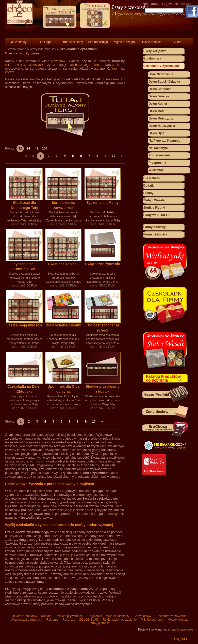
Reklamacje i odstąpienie (120, 620)
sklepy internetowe (180, 630)
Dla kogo (45, 42)
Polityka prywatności (69, 616)
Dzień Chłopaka (160, 89)
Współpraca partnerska (26, 620)
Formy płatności (155, 234)
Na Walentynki (159, 148)
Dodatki (149, 186)
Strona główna (17, 49)
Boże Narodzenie (161, 74)
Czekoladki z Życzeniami (161, 66)
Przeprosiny (158, 163)
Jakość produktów (25, 616)
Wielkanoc (156, 170)
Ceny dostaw (142, 616)
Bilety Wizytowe (155, 51)
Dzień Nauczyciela (162, 126)
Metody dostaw (177, 620)
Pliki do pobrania (152, 620)
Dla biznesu (152, 178)
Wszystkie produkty (43, 49)
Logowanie (170, 4)
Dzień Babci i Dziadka (164, 82)
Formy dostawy (155, 227)
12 (20, 148)
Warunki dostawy (118, 616)
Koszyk (186, 4)
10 (113, 156)
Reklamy (52, 620)
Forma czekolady (71, 42)
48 (36, 148)
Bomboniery (152, 58)
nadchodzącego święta (85, 65)
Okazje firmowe (151, 42)
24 (28, 148)
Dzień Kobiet (158, 104)
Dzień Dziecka (159, 96)
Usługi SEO (180, 639)
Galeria (177, 42)
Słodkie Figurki (154, 208)
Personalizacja (98, 42)
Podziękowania (160, 155)
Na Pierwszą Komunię (165, 141)
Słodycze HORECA (157, 215)
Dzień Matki (157, 111)
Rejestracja (151, 4)
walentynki (36, 65)
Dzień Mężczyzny (161, 118)
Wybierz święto (125, 42)
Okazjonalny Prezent (18, 43)
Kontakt (46, 616)
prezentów (58, 61)
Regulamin (95, 616)
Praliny (148, 193)
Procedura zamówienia (170, 616)
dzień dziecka (15, 65)
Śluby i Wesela (154, 200)
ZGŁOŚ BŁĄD (89, 620)
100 (45, 148)
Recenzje (69, 620)
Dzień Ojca (156, 133)
